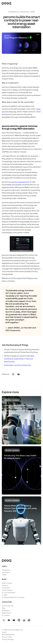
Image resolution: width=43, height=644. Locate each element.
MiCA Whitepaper (8, 635)
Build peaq (9, 365)
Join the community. (22, 365)
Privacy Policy (7, 637)
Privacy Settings (8, 639)
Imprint (4, 632)
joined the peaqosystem (19, 182)
